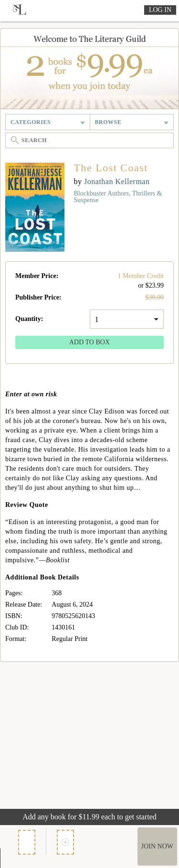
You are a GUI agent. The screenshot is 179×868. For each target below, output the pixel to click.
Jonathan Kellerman (117, 181)
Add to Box (89, 342)
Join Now (157, 846)
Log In (160, 10)
